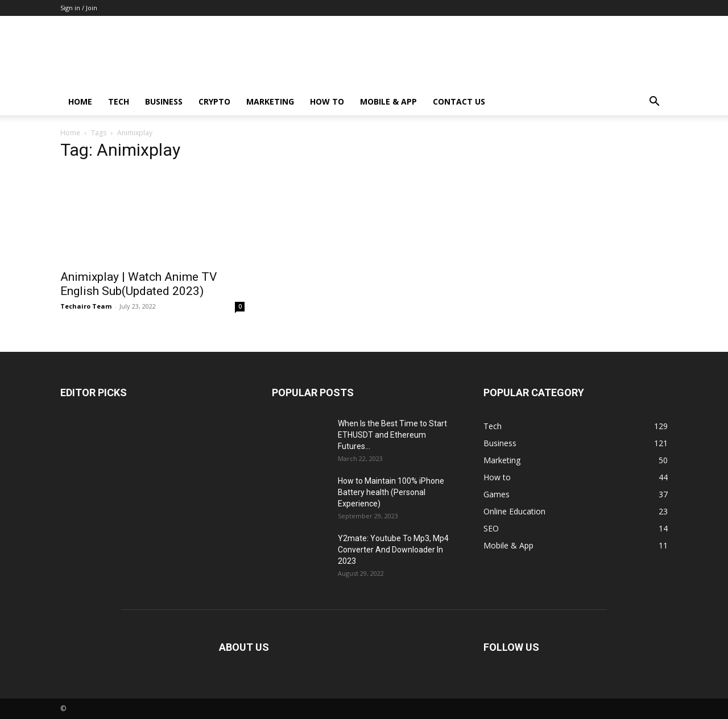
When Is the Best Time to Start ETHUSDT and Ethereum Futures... (392, 435)
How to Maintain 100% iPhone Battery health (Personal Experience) (391, 492)
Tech (119, 101)
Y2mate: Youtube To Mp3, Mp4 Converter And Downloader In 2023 (393, 550)
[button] (654, 103)
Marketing (270, 101)
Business (164, 101)
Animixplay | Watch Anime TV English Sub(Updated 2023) (138, 284)
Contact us (459, 101)
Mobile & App (388, 101)
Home (80, 101)
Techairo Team (86, 306)
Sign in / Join (79, 8)
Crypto (214, 101)
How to (327, 101)
